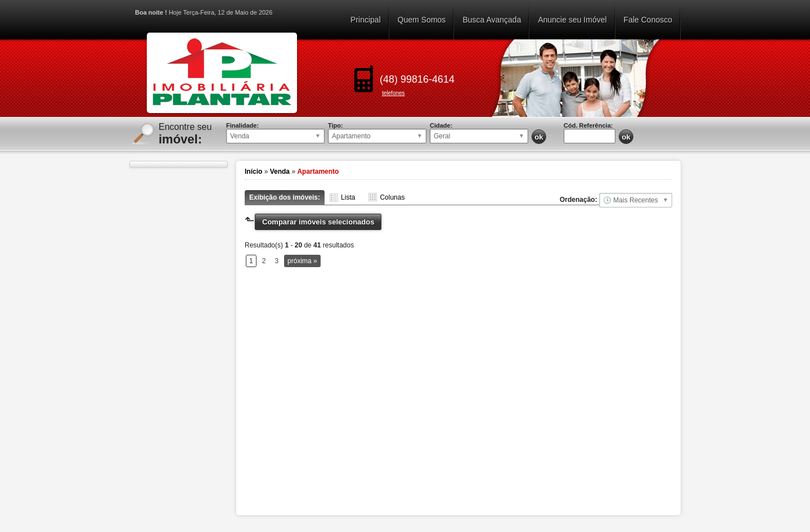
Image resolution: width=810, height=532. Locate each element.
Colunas (392, 197)
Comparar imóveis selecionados (318, 222)
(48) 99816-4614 (417, 79)
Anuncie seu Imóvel (572, 20)
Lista (348, 197)
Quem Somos (422, 20)
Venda (280, 172)
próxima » (302, 261)
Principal (366, 20)
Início (253, 172)
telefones (393, 93)
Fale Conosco (648, 20)
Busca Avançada (492, 20)
